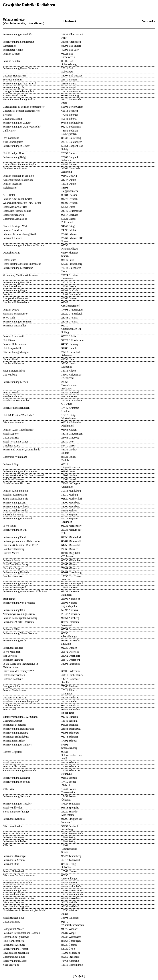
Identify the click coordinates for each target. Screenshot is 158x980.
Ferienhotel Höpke (13, 50)
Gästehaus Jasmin (12, 119)
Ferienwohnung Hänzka (16, 733)
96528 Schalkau (70, 725)
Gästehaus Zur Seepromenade (19, 875)
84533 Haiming (70, 344)
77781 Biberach (70, 115)
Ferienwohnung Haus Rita (17, 282)
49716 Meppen (69, 515)
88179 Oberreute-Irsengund (71, 624)
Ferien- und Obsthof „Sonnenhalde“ (22, 450)
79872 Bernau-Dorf (72, 92)
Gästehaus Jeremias (13, 422)
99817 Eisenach (70, 215)
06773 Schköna (70, 737)
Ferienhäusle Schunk (14, 860)
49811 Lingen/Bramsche (71, 466)
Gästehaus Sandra (12, 826)
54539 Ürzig (68, 949)
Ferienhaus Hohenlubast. (16, 737)
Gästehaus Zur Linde (14, 957)
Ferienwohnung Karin (15, 503)
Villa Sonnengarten (13, 142)
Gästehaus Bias (11, 438)
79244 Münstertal (71, 568)
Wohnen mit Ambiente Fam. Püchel (22, 203)
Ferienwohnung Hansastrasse (18, 729)
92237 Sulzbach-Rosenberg (70, 828)
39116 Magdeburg (71, 491)
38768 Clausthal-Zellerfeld (71, 170)
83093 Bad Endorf (71, 46)
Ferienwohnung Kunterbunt (18, 583)
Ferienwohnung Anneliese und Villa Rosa (25, 591)
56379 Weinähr (70, 902)
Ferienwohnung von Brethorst (19, 603)
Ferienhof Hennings (14, 837)
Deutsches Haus (11, 253)
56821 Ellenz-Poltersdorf (69, 220)
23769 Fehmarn (70, 234)
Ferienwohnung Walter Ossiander (21, 633)
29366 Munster (70, 549)
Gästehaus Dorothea (14, 902)
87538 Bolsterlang (71, 138)
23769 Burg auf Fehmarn (70, 159)
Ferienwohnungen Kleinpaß (18, 519)
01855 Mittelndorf (71, 537)
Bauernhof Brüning (13, 515)
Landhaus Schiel (12, 705)
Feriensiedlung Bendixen (16, 408)
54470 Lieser (68, 446)
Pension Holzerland (13, 871)
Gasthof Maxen (11, 553)
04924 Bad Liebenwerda (68, 55)
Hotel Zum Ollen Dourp (16, 564)
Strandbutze (9, 599)
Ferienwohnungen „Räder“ (17, 123)
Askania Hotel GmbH (15, 95)
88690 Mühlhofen (71, 560)
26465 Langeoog (70, 438)
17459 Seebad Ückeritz (69, 798)
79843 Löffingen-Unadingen (71, 485)
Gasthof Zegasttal (12, 752)
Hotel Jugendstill (12, 348)
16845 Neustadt (70, 587)
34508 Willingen (70, 918)
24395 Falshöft (69, 230)
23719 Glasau (69, 282)
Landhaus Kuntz (12, 446)
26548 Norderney (71, 614)
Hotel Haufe (9, 260)
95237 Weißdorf (70, 906)
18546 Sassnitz (69, 721)
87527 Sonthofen (71, 804)
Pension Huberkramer (15, 344)
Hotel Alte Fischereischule (17, 211)
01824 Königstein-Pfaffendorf (71, 424)
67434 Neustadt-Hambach (70, 593)
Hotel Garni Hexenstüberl (17, 400)
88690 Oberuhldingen (69, 635)
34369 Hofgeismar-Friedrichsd (72, 376)
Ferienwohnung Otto (14, 610)
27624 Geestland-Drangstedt (71, 277)
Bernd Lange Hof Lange (16, 812)
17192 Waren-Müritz (73, 890)
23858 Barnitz (69, 84)
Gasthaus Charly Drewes (16, 937)
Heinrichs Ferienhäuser (15, 314)
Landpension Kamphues (16, 298)
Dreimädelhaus (11, 138)
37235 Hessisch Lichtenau (70, 365)
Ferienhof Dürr (11, 864)
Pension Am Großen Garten (18, 199)
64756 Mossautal (71, 545)
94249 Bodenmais (71, 127)
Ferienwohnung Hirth (14, 641)
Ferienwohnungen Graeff (16, 146)
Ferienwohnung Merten (15, 382)
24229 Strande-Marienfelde (70, 813)
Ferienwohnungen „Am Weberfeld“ (22, 127)
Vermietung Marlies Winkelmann (21, 275)
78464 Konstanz (70, 961)
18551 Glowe (69, 286)
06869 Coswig (69, 176)
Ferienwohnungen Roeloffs (17, 34)
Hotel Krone (10, 340)
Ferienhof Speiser (12, 887)
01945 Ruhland (70, 717)
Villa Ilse (8, 845)
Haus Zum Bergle (12, 568)
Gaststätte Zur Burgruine (16, 906)
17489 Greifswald (71, 294)
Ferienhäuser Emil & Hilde (17, 883)
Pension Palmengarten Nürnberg (20, 618)
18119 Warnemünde (72, 894)
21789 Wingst (69, 933)
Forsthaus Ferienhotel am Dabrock (21, 933)
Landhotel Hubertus (14, 363)
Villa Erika (9, 789)
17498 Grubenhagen (72, 310)
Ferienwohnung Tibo (14, 88)
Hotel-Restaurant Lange (16, 442)
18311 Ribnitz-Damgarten (69, 692)
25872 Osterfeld (70, 652)
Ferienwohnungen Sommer (17, 322)
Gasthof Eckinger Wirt (15, 226)
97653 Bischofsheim (72, 123)
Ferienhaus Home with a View (19, 898)
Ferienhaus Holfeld (13, 648)
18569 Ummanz (70, 871)
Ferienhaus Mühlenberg (16, 841)
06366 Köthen (69, 430)
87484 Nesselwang (72, 572)
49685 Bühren (69, 164)
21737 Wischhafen (71, 937)
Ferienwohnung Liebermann (18, 268)
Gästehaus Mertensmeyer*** (18, 671)
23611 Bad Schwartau (67, 70)
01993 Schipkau (70, 733)
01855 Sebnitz (69, 778)
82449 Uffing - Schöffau (69, 866)
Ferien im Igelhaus (13, 660)
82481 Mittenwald (71, 541)
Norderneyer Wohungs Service (19, 614)
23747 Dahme (69, 180)
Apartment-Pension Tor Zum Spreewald (24, 475)
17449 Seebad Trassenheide (69, 791)
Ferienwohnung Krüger (15, 157)
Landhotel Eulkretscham (16, 302)
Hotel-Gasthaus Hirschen (16, 483)
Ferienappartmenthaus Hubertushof (22, 541)
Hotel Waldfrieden (13, 808)
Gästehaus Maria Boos (15, 219)
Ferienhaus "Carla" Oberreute (19, 622)
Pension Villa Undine (14, 766)
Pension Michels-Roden (16, 511)
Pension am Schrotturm (15, 833)
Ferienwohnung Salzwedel (17, 796)
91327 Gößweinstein (73, 340)
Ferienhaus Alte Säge (14, 945)
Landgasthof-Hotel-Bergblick (19, 92)
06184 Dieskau (69, 195)
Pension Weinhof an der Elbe (18, 176)
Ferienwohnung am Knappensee (20, 471)
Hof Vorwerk (10, 656)
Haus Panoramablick (14, 371)
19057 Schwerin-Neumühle (71, 772)
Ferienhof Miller (12, 629)
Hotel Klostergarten (13, 215)
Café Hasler (9, 131)
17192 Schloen (69, 741)
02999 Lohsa (68, 471)
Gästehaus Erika (12, 922)
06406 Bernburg (70, 95)
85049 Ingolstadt (70, 393)
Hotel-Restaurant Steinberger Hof (21, 702)
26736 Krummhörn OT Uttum (72, 402)
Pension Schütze (12, 61)
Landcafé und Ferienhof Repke (19, 164)
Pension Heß (10, 709)
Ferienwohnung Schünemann (18, 42)
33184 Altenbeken (71, 42)
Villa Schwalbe (11, 965)
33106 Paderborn (71, 671)
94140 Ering (68, 226)
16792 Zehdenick (71, 953)
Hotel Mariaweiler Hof (15, 207)
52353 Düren (68, 207)
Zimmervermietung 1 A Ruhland (20, 717)
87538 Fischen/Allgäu (70, 247)
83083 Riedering (70, 698)
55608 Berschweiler (72, 107)
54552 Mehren (69, 511)
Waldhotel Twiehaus (14, 479)
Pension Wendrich (13, 393)
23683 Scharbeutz (71, 729)
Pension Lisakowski (14, 336)
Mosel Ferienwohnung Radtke (19, 99)
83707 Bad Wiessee (72, 76)
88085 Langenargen (72, 434)
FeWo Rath (9, 318)
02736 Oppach (69, 648)
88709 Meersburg (71, 503)
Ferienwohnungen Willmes (17, 745)
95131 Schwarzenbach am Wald (72, 755)
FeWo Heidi (9, 526)
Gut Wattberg (10, 375)
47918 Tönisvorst (71, 860)
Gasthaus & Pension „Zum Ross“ (21, 545)
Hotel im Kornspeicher (15, 495)
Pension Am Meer (13, 230)
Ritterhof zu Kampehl (15, 587)
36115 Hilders (69, 371)
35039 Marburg (70, 495)
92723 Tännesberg (71, 856)
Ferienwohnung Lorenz (15, 890)
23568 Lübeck (69, 479)
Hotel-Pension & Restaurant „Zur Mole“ (25, 910)
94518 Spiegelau (70, 808)
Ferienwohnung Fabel (15, 537)
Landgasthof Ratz (12, 686)
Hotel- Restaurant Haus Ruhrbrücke (22, 264)
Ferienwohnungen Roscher (17, 804)
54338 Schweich (70, 763)
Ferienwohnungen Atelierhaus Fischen (23, 245)
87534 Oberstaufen (72, 629)
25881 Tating (68, 837)
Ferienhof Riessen (13, 238)
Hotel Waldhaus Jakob (15, 961)
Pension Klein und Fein (15, 491)
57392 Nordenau (70, 610)
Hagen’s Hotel (11, 359)
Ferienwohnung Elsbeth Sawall (20, 84)
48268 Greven (69, 298)
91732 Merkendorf (71, 526)
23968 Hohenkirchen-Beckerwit (69, 385)
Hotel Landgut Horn (14, 153)
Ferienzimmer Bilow (14, 741)
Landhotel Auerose (13, 576)
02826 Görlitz (69, 336)
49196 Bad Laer (70, 50)
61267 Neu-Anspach (72, 583)
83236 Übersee (69, 945)
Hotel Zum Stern (12, 763)
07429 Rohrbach (70, 705)
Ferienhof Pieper (12, 464)
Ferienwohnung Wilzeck (16, 507)
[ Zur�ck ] (79, 976)
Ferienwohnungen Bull (15, 530)
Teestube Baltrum (12, 80)
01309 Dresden (70, 203)
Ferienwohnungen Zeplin (16, 782)
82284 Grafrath (70, 290)
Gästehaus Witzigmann (15, 457)
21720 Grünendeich (72, 314)
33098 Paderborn (71, 664)
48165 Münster (70, 564)
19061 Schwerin (70, 766)
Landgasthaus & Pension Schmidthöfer (24, 107)
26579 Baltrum (69, 80)
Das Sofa (8, 294)
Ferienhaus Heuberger (15, 856)
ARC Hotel (9, 195)
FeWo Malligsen (12, 652)
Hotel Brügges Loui (13, 918)
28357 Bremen (69, 153)
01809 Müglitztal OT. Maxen (71, 555)
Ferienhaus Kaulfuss (14, 819)
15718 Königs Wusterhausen (69, 417)
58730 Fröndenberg (72, 264)
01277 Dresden (70, 199)
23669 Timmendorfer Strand (69, 849)
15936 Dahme (69, 184)
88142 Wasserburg (71, 898)
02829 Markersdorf (72, 499)
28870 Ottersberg (71, 660)
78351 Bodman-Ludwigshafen (70, 132)
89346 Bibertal (69, 119)
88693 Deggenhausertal (70, 189)
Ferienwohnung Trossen (16, 949)
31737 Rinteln (69, 702)
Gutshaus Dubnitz (12, 721)
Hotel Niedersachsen (14, 675)
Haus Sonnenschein (13, 941)
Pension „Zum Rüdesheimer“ (19, 430)
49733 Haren (68, 359)
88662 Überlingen (71, 941)
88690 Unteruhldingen (70, 877)
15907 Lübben (69, 475)
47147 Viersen (69, 883)
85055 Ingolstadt (70, 957)
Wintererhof (9, 46)
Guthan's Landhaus (13, 679)
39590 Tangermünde (72, 833)
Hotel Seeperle (11, 434)
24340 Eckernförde (72, 211)
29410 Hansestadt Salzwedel (71, 354)
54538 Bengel (69, 88)
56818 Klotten (69, 397)
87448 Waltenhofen (72, 887)
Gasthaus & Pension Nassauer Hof (21, 111)
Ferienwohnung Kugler (15, 290)
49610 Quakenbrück (72, 675)
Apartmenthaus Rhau (14, 894)
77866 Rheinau (70, 686)
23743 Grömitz (70, 318)
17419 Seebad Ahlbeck (69, 783)
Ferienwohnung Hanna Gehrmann (21, 68)
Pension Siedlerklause (15, 690)
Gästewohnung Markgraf (16, 352)
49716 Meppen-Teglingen (70, 520)
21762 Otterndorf (71, 656)
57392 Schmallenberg (69, 746)
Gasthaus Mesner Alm (15, 698)
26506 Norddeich (71, 599)
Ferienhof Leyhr (12, 560)
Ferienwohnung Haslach (16, 572)
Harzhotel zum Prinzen (15, 168)
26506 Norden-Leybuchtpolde (70, 604)
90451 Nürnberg (70, 618)
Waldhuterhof (10, 188)
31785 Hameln (69, 348)
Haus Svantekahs (12, 286)
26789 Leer (68, 442)
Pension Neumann (13, 184)
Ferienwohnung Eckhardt (16, 778)
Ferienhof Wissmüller (14, 326)
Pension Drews (11, 310)
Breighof (8, 115)
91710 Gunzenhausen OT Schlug (71, 329)
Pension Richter (11, 54)
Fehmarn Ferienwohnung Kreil (19, 234)
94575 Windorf (70, 929)
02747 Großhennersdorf (71, 304)
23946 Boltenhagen (72, 142)
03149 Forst (68, 260)
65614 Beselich (70, 111)
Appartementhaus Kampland (18, 180)
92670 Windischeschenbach (73, 923)
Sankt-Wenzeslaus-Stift (15, 499)
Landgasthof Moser (13, 929)
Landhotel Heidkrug (14, 549)
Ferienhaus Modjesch (14, 725)
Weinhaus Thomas (13, 397)
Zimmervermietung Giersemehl (20, 770)
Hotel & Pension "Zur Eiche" (18, 415)
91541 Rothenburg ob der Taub (71, 711)
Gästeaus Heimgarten (14, 76)
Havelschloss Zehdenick (16, 953)
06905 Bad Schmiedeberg (69, 63)
